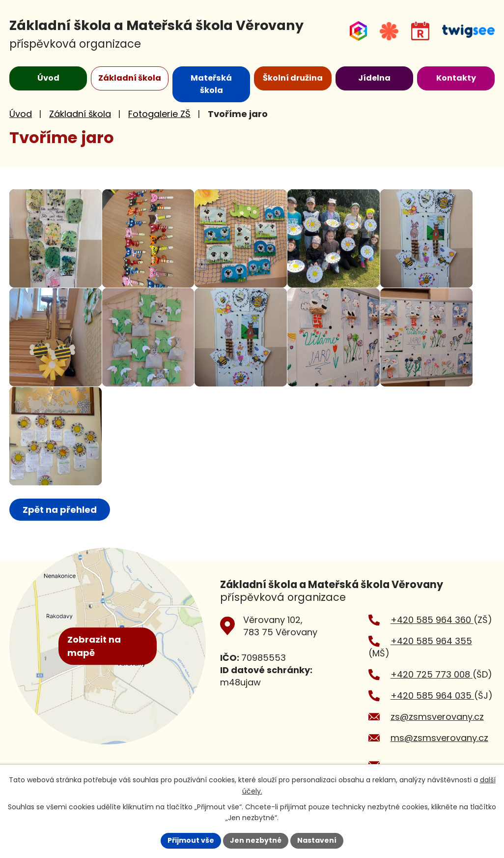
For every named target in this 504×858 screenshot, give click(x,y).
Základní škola (80, 114)
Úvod (21, 114)
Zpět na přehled (60, 510)
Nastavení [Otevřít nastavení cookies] (317, 840)
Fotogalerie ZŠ (159, 114)
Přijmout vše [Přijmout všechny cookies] (191, 840)
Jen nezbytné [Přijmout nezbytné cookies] (256, 840)
